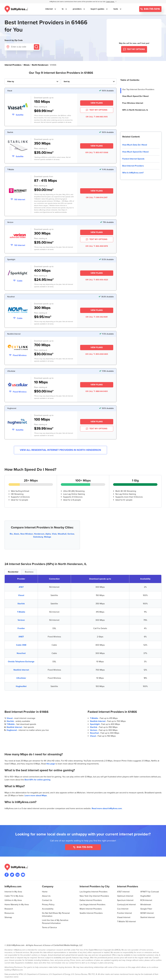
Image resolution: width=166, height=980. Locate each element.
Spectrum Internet (125, 900)
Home (45, 892)
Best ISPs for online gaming (37, 780)
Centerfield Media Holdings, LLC (68, 945)
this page (51, 764)
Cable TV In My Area (14, 896)
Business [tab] (29, 572)
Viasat (21, 595)
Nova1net (21, 653)
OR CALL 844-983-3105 (97, 117)
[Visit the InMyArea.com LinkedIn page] (18, 875)
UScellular (21, 678)
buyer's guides (98, 9)
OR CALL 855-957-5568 (97, 153)
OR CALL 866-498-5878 (97, 246)
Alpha (48, 534)
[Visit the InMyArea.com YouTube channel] (23, 875)
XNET (21, 637)
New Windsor (27, 534)
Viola (54, 534)
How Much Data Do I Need (135, 145)
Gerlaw (71, 534)
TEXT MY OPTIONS (97, 110)
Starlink (21, 604)
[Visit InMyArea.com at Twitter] (12, 875)
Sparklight (95, 724)
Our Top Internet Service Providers (138, 89)
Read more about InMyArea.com (107, 808)
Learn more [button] (110, 2)
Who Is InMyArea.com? (133, 173)
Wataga (48, 537)
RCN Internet (146, 900)
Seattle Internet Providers (91, 913)
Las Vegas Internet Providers (92, 905)
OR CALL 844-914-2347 (97, 198)
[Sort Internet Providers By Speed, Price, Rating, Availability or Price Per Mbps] (89, 81)
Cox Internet (123, 909)
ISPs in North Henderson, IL (135, 110)
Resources (9, 913)
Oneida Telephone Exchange (21, 662)
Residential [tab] (13, 572)
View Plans (97, 103)
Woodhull (62, 534)
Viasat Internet (124, 917)
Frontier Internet (125, 913)
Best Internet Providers (133, 166)
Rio (11, 534)
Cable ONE (21, 645)
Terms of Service (49, 927)
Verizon (21, 620)
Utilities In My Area (13, 900)
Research (9, 909)
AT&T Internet (123, 892)
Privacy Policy (48, 905)
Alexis (17, 534)
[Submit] (37, 47)
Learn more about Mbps (36, 796)
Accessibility (48, 909)
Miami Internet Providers (91, 909)
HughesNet (21, 686)
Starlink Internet (148, 917)
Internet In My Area (13, 892)
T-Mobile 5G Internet (126, 922)
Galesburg (38, 537)
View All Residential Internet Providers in (60, 450)
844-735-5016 (152, 9)
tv (63, 9)
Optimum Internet (125, 896)
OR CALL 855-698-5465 (97, 354)
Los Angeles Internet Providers (94, 892)
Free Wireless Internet (133, 103)
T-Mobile (21, 612)
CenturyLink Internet (126, 905)
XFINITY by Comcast (150, 892)
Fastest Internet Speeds (133, 159)
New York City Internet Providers (94, 896)
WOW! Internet (147, 913)
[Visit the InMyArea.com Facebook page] (7, 875)
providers (77, 9)
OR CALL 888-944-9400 (97, 391)
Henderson (39, 534)
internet (49, 9)
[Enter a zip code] (22, 47)
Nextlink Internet (21, 670)
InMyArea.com (18, 945)
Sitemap (8, 917)
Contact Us (47, 900)
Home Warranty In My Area (17, 905)
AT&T (21, 587)
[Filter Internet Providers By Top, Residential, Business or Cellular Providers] (32, 81)
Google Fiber (146, 909)
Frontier (21, 628)
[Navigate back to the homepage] (16, 9)
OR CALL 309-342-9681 (97, 317)
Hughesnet (12, 730)
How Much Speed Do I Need (135, 96)
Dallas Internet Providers (91, 900)
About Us (46, 896)
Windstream (146, 905)
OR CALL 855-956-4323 (97, 280)
